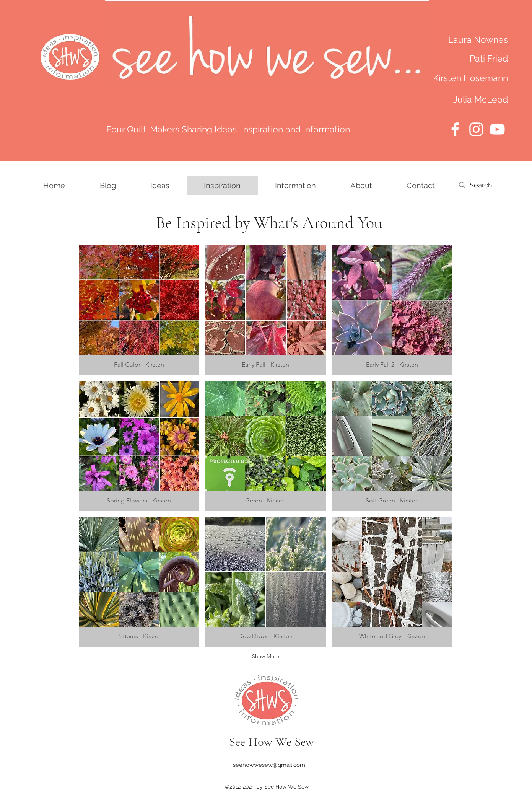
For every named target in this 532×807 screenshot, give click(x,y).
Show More (266, 656)
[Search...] (493, 185)
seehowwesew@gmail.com (269, 765)
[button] (139, 310)
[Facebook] (455, 129)
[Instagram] (476, 129)
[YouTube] (497, 129)
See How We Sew (272, 742)
